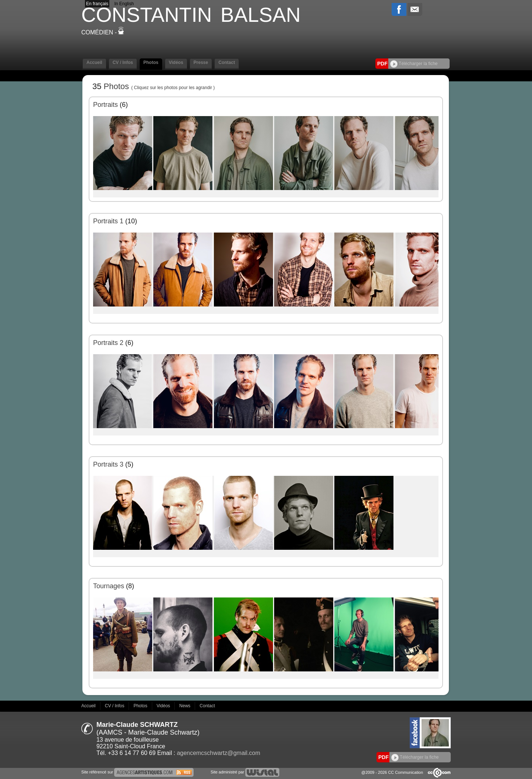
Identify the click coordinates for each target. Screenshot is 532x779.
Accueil (94, 62)
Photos (151, 62)
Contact (227, 62)
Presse (201, 62)
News (185, 706)
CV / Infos (123, 62)
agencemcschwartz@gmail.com (219, 753)
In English (124, 4)
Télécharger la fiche (414, 64)
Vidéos (176, 62)
